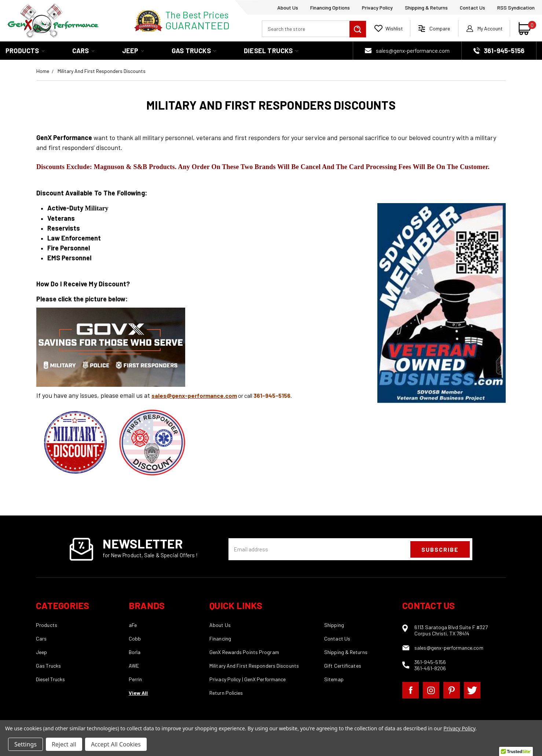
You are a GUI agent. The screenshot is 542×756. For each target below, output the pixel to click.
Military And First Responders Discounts (102, 71)
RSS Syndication (516, 8)
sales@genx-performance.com (413, 51)
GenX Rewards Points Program (244, 652)
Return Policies (226, 693)
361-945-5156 (430, 662)
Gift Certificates (343, 666)
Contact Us (473, 8)
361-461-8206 (430, 668)
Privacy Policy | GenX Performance (248, 679)
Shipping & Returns (426, 8)
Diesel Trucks (271, 51)
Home (43, 71)
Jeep (133, 51)
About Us (288, 8)
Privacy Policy (377, 8)
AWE (134, 666)
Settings (25, 744)
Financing (220, 638)
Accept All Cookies (116, 744)
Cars (83, 51)
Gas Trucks (194, 51)
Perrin (135, 679)
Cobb (135, 638)
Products (25, 51)
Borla (135, 652)
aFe (133, 625)
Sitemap (334, 679)
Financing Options (330, 8)
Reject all (64, 744)
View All (138, 693)
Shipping (334, 625)
